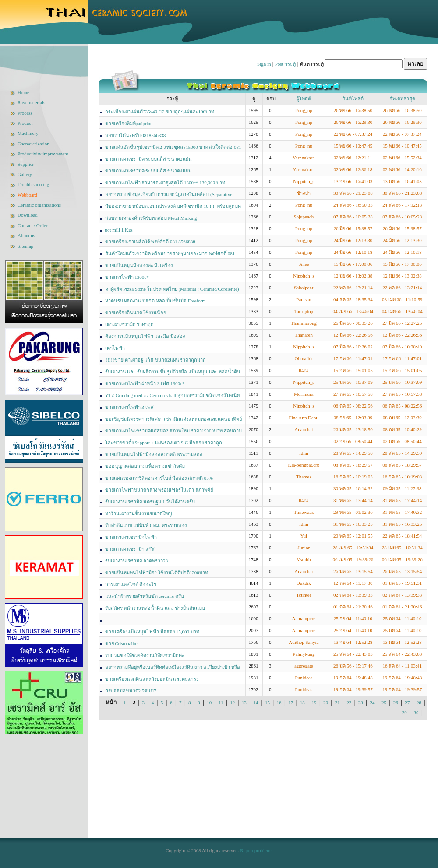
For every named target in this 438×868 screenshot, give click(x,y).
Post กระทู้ (286, 64)
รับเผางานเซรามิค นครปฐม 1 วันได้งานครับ (150, 502)
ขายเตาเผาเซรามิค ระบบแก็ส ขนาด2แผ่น (148, 159)
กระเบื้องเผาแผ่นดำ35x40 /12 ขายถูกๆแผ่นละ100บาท (160, 112)
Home (23, 92)
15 (267, 703)
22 (349, 703)
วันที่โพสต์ (353, 98)
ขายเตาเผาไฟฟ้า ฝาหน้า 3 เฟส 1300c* (145, 383)
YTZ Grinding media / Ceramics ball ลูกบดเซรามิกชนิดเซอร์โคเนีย (173, 395)
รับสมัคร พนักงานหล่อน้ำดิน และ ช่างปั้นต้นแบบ (155, 608)
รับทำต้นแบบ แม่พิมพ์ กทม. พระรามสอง (146, 525)
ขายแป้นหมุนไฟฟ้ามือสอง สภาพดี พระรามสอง (154, 454)
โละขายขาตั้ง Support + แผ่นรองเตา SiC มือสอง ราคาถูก (164, 443)
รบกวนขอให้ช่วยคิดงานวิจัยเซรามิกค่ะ (145, 655)
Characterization (34, 144)
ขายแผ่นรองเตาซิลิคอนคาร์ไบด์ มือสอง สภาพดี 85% (159, 478)
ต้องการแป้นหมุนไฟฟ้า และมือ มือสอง (145, 336)
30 (416, 713)
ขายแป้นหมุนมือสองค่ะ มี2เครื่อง (139, 265)
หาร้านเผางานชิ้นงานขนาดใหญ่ (138, 513)
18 (302, 703)
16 (279, 703)
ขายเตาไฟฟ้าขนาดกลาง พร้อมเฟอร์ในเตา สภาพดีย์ (159, 490)
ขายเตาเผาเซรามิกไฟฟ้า (131, 537)
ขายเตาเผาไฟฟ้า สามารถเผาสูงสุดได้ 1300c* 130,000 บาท (165, 183)
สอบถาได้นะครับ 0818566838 (136, 135)
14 (256, 703)
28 (419, 703)
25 (384, 703)
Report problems (256, 850)
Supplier (26, 164)
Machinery (28, 133)
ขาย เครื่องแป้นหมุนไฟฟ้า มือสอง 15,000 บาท (152, 632)
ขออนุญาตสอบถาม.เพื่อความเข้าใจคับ (145, 466)
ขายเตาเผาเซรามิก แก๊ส (130, 549)
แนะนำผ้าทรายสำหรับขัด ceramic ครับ (145, 596)
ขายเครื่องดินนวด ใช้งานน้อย (136, 313)
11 (221, 703)
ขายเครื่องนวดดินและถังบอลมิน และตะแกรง (152, 679)
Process (25, 113)
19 (314, 703)
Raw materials (31, 102)
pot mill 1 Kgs (119, 230)
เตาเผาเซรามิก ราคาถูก (130, 324)
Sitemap (25, 246)
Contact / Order (32, 225)
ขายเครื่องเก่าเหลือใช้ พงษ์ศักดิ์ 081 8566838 (150, 242)
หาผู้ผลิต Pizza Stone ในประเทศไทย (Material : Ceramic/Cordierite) (172, 289)
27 (407, 703)
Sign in (264, 64)
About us (26, 235)
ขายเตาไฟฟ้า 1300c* (127, 277)
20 (326, 703)
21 (337, 703)
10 (209, 703)
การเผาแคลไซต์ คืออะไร (131, 584)
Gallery (25, 174)
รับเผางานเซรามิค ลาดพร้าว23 (137, 561)
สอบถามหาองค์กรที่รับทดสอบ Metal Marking (151, 218)
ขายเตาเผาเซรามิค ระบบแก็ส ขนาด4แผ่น (148, 171)
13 (244, 703)
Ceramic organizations (39, 205)
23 (361, 703)
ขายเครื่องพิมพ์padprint (129, 123)
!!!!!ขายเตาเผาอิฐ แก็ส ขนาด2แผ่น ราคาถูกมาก (156, 360)
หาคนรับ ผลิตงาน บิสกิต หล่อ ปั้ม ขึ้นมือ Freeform (155, 301)
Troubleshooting (33, 184)
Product (25, 123)
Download (28, 215)
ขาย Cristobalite (121, 643)
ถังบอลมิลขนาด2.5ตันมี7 (131, 691)
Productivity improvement (43, 154)
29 (404, 713)
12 (232, 703)
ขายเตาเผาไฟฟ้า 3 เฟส (129, 407)
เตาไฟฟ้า (115, 348)
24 (372, 703)
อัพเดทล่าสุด (402, 98)
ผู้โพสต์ (304, 98)
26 (396, 703)
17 (291, 703)
